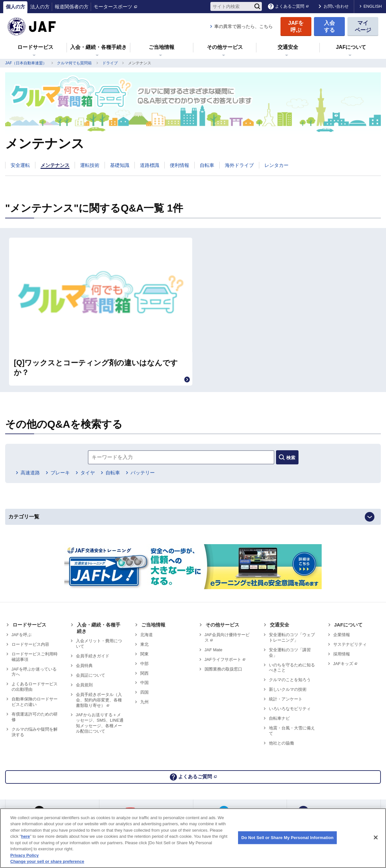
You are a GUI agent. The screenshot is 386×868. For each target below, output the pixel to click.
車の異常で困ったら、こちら (244, 26)
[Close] (376, 837)
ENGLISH (373, 6)
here (26, 836)
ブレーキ (64, 431)
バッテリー (156, 431)
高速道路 (31, 431)
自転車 (123, 431)
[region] (193, 838)
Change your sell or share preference (47, 861)
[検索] (257, 6)
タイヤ (95, 431)
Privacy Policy (24, 855)
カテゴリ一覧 (33, 478)
